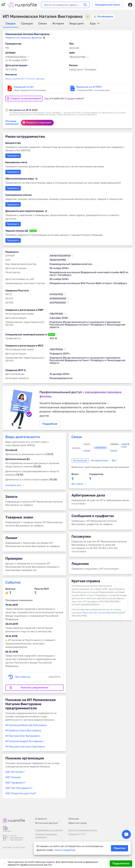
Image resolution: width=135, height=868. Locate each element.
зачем (71, 98)
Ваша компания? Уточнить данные (25, 79)
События (13, 583)
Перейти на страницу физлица (24, 38)
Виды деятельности (23, 438)
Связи (77, 438)
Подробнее (67, 408)
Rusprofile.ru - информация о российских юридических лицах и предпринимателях (23, 5)
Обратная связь (78, 823)
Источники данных (46, 823)
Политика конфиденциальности (83, 830)
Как (47, 98)
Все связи (77, 485)
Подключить (121, 863)
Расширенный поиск (108, 5)
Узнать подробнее (65, 850)
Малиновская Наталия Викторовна (101, 614)
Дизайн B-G (73, 834)
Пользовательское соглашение (49, 830)
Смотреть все (13, 486)
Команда (74, 819)
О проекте (41, 819)
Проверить (13, 204)
